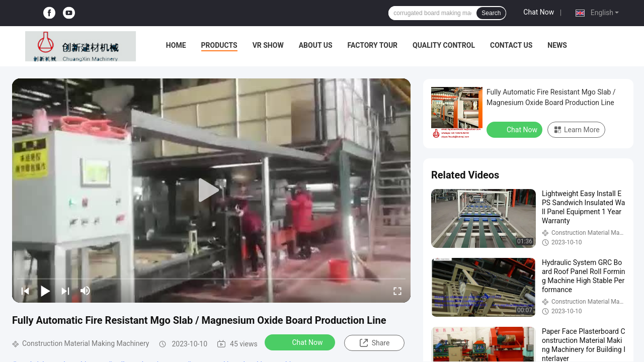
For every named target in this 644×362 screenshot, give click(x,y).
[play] (211, 191)
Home (176, 45)
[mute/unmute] (86, 291)
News (557, 45)
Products (219, 45)
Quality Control (444, 45)
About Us (316, 45)
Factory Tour (373, 45)
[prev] (25, 291)
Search (491, 13)
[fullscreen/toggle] (397, 291)
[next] (65, 291)
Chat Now (539, 12)
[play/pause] (45, 291)
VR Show (268, 45)
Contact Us (511, 45)
